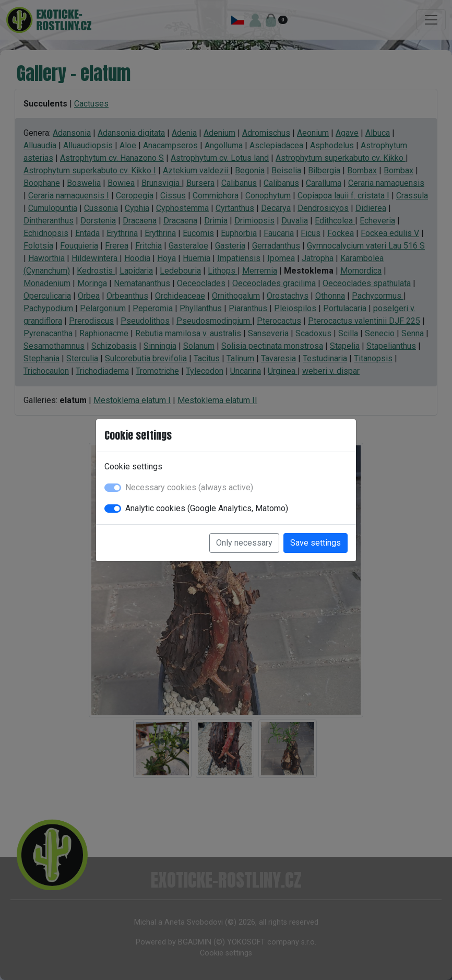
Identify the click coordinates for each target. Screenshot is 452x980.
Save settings (316, 543)
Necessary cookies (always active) (189, 487)
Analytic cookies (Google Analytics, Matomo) (207, 508)
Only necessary (244, 543)
